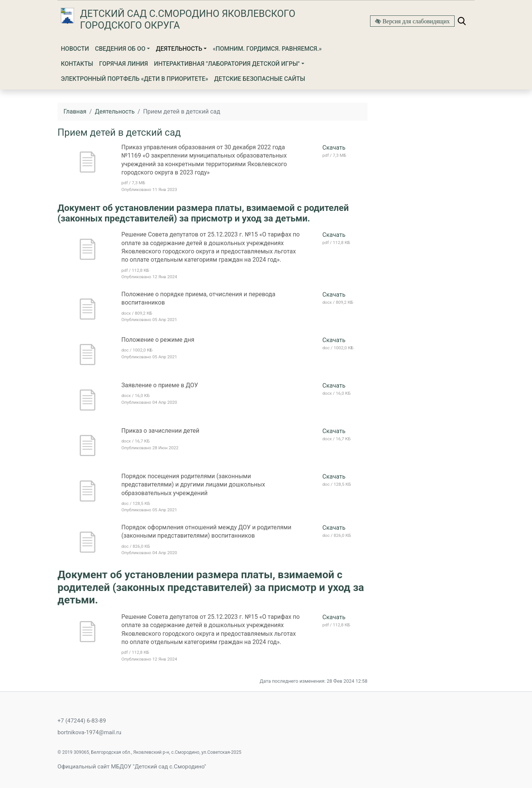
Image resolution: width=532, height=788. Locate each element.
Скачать (334, 148)
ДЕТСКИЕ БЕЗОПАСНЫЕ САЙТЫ (260, 79)
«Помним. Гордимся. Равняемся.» (267, 49)
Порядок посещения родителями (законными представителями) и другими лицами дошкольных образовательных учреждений (193, 485)
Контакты (77, 64)
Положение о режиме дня (158, 340)
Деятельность (179, 49)
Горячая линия (124, 64)
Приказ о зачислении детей (160, 431)
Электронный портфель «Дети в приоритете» (135, 79)
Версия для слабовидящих (415, 21)
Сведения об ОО (120, 49)
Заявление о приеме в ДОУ (160, 385)
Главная (75, 111)
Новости (75, 49)
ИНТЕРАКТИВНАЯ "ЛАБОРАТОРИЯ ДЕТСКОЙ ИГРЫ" (227, 64)
